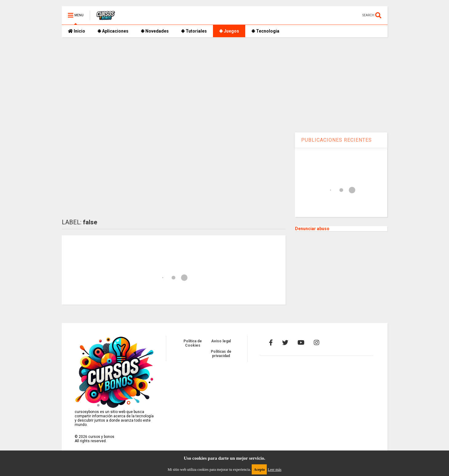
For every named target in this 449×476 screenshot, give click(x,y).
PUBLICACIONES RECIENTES (337, 140)
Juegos (229, 31)
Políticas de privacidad (221, 354)
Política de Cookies (193, 343)
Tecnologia (265, 31)
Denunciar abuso (312, 229)
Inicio (77, 31)
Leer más (274, 470)
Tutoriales (194, 31)
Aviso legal (221, 341)
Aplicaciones (113, 31)
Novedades (155, 31)
